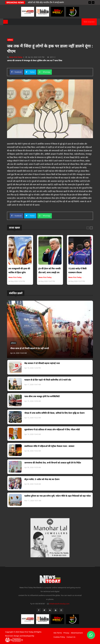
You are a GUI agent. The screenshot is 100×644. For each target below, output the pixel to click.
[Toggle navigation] (6, 22)
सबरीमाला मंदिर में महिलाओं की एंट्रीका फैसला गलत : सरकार (49, 446)
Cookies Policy (59, 637)
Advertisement (77, 633)
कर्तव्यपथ (10, 40)
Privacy (66, 633)
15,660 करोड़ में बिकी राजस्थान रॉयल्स (77, 270)
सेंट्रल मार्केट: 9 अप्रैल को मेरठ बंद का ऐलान (42, 479)
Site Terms (58, 633)
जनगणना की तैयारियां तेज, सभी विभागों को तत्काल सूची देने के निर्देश (53, 463)
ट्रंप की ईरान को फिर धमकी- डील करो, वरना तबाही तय (50, 270)
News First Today (16, 57)
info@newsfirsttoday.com (59, 604)
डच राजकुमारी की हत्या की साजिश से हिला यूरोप (19, 270)
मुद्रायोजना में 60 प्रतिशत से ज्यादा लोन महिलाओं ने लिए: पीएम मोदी (52, 430)
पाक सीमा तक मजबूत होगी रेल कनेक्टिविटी (42, 396)
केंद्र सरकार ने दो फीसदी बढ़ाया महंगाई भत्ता (42, 363)
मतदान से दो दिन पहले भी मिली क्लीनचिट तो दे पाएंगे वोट (48, 380)
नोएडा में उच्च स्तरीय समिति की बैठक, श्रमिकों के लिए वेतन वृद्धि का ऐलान (54, 413)
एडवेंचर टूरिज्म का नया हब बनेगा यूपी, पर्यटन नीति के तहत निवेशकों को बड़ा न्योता (58, 496)
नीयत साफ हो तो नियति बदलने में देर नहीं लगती (30, 348)
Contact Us (71, 637)
